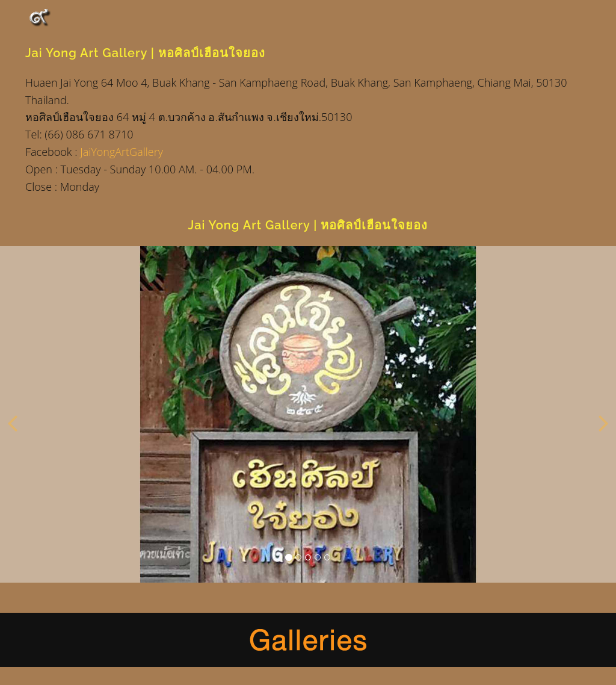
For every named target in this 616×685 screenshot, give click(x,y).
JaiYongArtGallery (122, 152)
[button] (12, 420)
